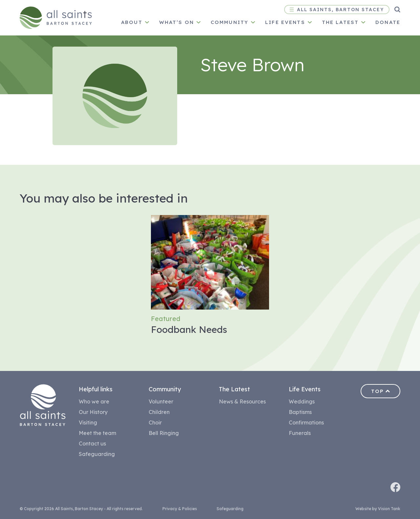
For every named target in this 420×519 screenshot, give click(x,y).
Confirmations (306, 422)
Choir (155, 422)
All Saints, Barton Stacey (337, 10)
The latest (340, 22)
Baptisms (300, 412)
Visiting (88, 422)
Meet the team (97, 433)
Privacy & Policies (180, 509)
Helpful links (96, 389)
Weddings (302, 401)
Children (159, 412)
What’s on (177, 22)
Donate (388, 22)
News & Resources (242, 401)
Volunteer (161, 401)
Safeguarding (97, 454)
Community (230, 22)
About (132, 22)
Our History (93, 412)
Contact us (92, 443)
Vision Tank (389, 509)
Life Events (285, 22)
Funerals (300, 433)
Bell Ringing (164, 433)
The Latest (234, 389)
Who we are (94, 401)
